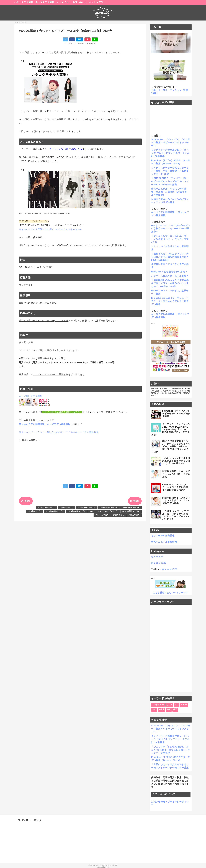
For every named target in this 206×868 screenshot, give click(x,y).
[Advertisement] (171, 648)
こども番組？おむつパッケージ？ (170, 593)
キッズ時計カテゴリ (131, 511)
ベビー (184, 705)
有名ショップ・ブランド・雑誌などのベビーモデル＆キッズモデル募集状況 (59, 432)
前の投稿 (135, 501)
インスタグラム (97, 2)
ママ (154, 709)
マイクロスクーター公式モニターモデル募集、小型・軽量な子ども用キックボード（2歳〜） (170, 171)
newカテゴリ (95, 511)
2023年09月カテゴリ (109, 508)
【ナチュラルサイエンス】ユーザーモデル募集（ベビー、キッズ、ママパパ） (170, 239)
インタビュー (63, 2)
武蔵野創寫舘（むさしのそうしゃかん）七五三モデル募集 (176, 474)
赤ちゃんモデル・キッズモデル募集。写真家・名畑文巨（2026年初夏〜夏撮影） (169, 192)
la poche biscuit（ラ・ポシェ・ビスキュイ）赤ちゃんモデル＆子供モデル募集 (170, 301)
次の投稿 (26, 501)
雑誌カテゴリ (119, 515)
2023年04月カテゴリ (87, 508)
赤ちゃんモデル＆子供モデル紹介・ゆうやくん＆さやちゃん (51, 229)
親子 (175, 709)
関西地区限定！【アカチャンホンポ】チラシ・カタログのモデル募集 (176, 501)
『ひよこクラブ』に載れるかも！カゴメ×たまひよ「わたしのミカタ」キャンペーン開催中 (171, 750)
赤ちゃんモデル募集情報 (32, 424)
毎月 (169, 709)
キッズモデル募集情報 (59, 424)
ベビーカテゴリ (102, 515)
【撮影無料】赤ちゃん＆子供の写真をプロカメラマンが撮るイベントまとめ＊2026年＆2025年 (170, 283)
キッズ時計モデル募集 (31, 396)
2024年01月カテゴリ (55, 511)
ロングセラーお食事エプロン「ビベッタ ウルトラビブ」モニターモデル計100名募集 (170, 153)
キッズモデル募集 (45, 2)
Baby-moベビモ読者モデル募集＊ (169, 272)
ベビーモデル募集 (24, 2)
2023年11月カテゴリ (131, 508)
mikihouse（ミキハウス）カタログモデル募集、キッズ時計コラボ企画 (176, 487)
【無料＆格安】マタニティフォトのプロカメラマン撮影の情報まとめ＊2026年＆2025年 (170, 257)
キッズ (169, 705)
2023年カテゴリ (66, 508)
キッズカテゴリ (112, 511)
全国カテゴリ (134, 515)
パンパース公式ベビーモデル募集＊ (170, 276)
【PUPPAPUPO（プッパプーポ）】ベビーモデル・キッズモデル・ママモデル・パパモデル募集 (170, 181)
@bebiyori (157, 557)
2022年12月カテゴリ (47, 508)
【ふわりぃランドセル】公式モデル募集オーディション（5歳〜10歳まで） (176, 461)
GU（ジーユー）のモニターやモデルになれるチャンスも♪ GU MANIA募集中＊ (171, 229)
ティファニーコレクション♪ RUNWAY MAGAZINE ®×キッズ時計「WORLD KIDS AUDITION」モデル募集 (171, 430)
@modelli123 (159, 563)
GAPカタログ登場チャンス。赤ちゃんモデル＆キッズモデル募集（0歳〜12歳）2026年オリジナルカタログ (171, 446)
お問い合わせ (80, 2)
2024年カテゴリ (35, 511)
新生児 (161, 709)
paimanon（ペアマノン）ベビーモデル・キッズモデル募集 (176, 414)
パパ (177, 705)
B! (80, 39)
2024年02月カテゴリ (77, 511)
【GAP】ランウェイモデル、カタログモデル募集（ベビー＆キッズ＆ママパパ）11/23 (176, 515)
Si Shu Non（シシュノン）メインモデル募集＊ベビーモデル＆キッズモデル (171, 143)
